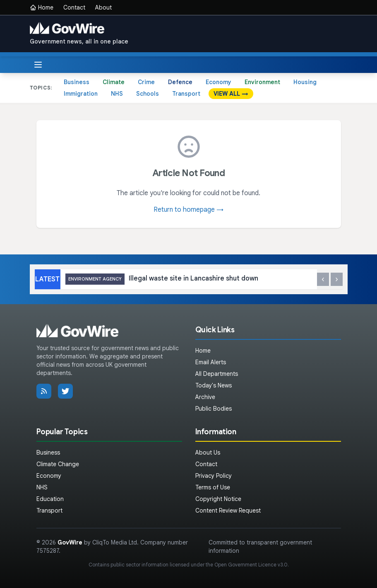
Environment (262, 82)
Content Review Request (228, 511)
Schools (148, 94)
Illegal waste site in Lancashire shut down (162, 279)
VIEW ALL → (231, 94)
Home (42, 7)
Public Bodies (214, 409)
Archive (205, 397)
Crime (146, 82)
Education (50, 499)
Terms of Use (213, 487)
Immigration (81, 94)
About (103, 7)
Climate (114, 82)
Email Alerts (211, 362)
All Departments (217, 374)
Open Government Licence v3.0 (251, 565)
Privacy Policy (214, 476)
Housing (305, 82)
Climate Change (58, 464)
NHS (117, 94)
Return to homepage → (188, 210)
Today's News (214, 385)
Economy (219, 82)
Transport (186, 94)
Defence (180, 82)
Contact (74, 7)
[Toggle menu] (38, 65)
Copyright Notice (218, 499)
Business (77, 82)
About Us (208, 452)
